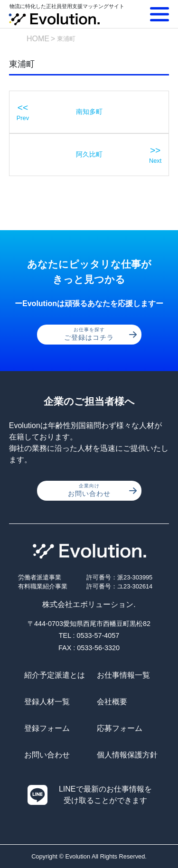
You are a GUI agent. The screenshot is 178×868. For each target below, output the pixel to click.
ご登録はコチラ (100, 334)
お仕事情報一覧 (123, 675)
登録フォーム (47, 728)
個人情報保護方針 (127, 755)
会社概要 (112, 702)
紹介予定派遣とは (55, 675)
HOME (38, 39)
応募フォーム (120, 728)
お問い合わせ (102, 490)
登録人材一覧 (47, 702)
